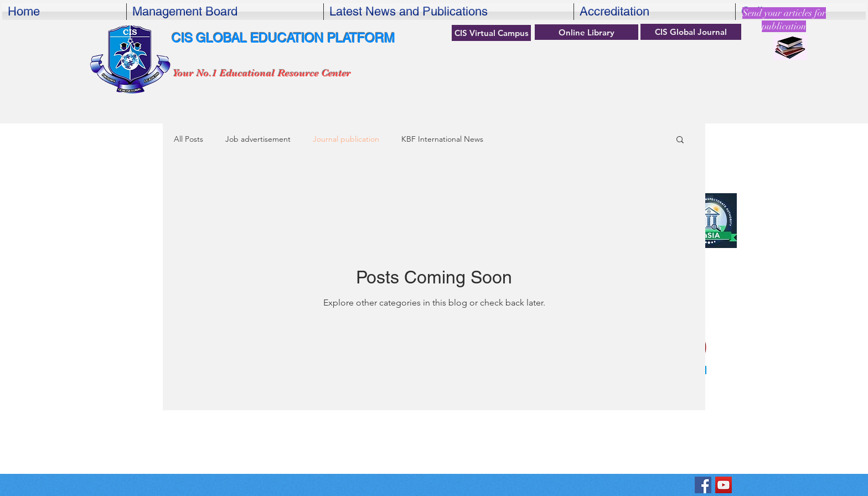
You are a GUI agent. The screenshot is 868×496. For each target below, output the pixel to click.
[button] (680, 140)
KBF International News (442, 139)
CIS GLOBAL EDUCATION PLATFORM (283, 38)
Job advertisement (258, 139)
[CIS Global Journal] (691, 32)
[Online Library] (587, 32)
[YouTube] (724, 485)
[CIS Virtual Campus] (491, 33)
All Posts (188, 139)
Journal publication (346, 139)
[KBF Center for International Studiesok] (703, 485)
